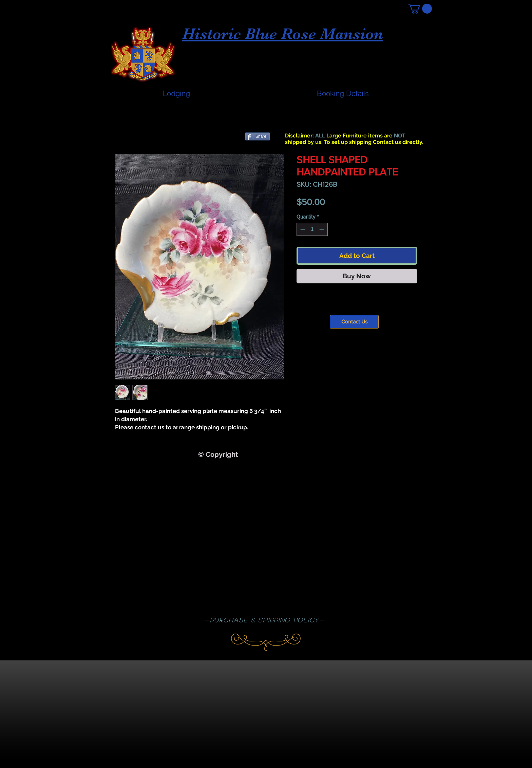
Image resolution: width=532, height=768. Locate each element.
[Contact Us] (354, 322)
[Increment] (322, 230)
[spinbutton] (312, 230)
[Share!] (258, 136)
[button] (420, 9)
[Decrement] (302, 230)
